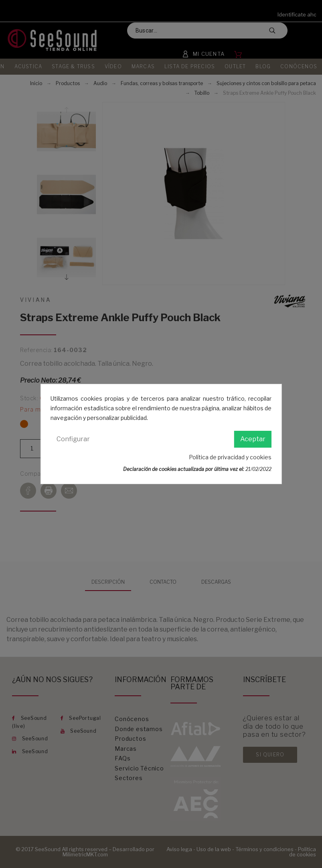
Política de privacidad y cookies (230, 457)
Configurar (73, 439)
